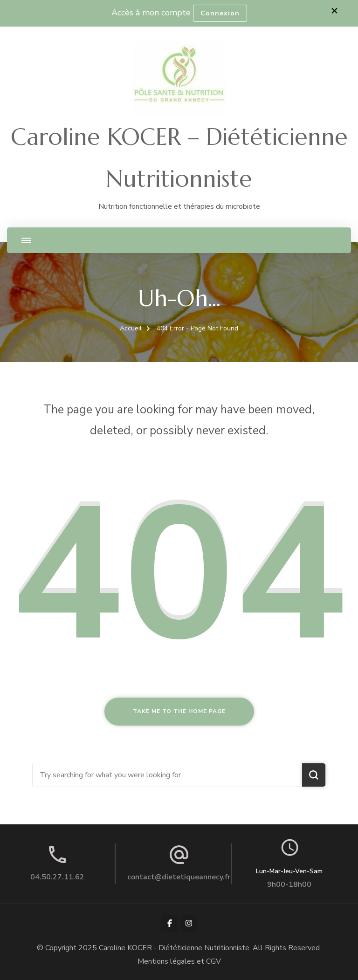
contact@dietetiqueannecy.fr (179, 877)
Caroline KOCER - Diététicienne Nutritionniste (174, 948)
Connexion (220, 13)
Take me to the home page (179, 711)
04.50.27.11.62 (57, 877)
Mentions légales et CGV (179, 961)
